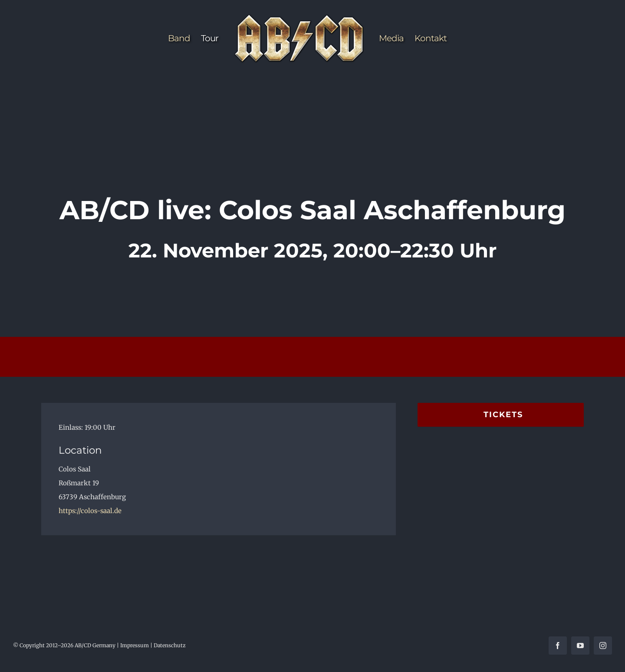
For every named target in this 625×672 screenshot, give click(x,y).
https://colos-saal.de (90, 511)
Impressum (135, 645)
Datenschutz (170, 645)
